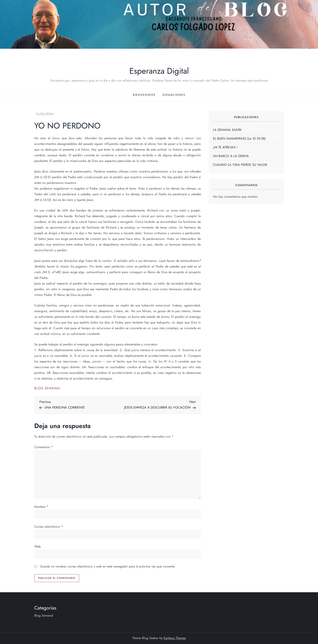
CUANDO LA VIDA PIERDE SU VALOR (240, 165)
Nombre (41, 507)
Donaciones (174, 95)
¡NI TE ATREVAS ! (225, 147)
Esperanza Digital (159, 71)
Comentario (44, 447)
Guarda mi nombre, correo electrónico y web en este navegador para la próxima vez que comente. (108, 566)
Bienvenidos (144, 95)
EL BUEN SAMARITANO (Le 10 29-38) (239, 139)
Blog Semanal (47, 388)
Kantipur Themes (175, 638)
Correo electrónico (49, 527)
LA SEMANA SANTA (227, 130)
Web (38, 546)
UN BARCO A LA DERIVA (231, 156)
